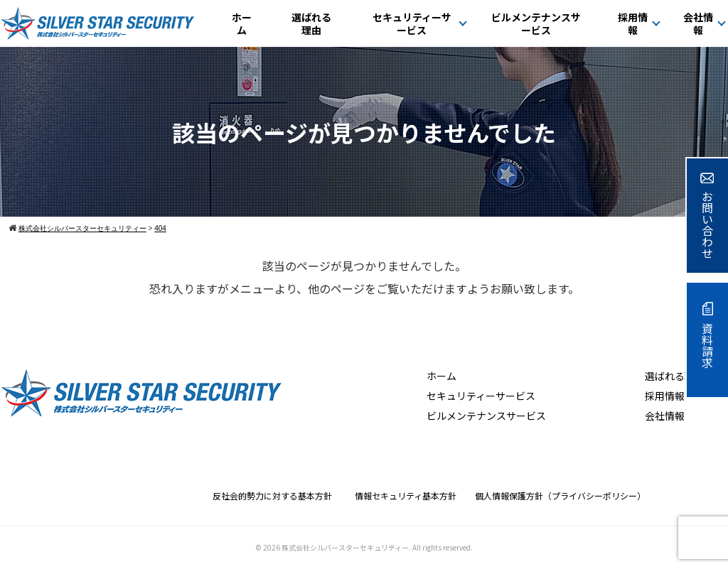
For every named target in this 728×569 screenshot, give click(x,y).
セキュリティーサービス (412, 23)
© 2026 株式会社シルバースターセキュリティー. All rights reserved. (364, 547)
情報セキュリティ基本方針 (410, 495)
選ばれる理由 (311, 23)
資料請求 (707, 335)
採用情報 (633, 23)
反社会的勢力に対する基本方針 (277, 495)
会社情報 (698, 23)
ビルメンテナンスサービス (536, 23)
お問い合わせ (707, 216)
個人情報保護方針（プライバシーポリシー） (560, 495)
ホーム (242, 23)
